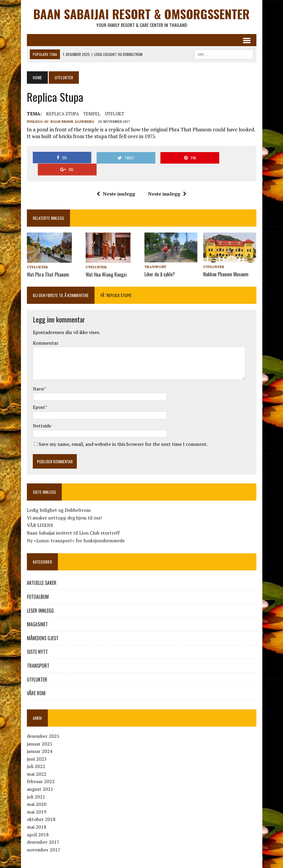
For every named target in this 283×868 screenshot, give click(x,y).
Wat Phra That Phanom (48, 262)
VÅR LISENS (40, 513)
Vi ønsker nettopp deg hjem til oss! (64, 506)
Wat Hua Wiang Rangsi (106, 262)
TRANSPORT (155, 255)
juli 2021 (36, 785)
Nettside (42, 414)
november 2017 (44, 838)
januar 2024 (40, 739)
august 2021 (40, 777)
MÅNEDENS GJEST (43, 626)
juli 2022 (36, 754)
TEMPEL (92, 114)
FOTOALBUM (38, 585)
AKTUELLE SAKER (42, 571)
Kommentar (46, 331)
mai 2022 (37, 762)
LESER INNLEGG (40, 598)
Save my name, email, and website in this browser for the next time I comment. (123, 432)
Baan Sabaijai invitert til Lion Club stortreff (73, 521)
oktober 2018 (41, 807)
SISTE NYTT (37, 640)
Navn (38, 377)
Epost (39, 395)
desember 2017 (43, 830)
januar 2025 (40, 732)
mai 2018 (37, 815)
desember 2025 (43, 724)
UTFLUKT (114, 114)
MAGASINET (37, 612)
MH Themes (117, 862)
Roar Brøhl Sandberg (72, 122)
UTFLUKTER (37, 255)
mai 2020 (37, 792)
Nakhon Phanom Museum (226, 262)
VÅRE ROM (36, 681)
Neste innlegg (116, 182)
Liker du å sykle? (160, 262)
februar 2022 (41, 769)
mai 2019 (37, 800)
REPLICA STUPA (62, 114)
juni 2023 (37, 747)
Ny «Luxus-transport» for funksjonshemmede (76, 528)
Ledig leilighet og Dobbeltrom (59, 498)
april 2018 (38, 822)
